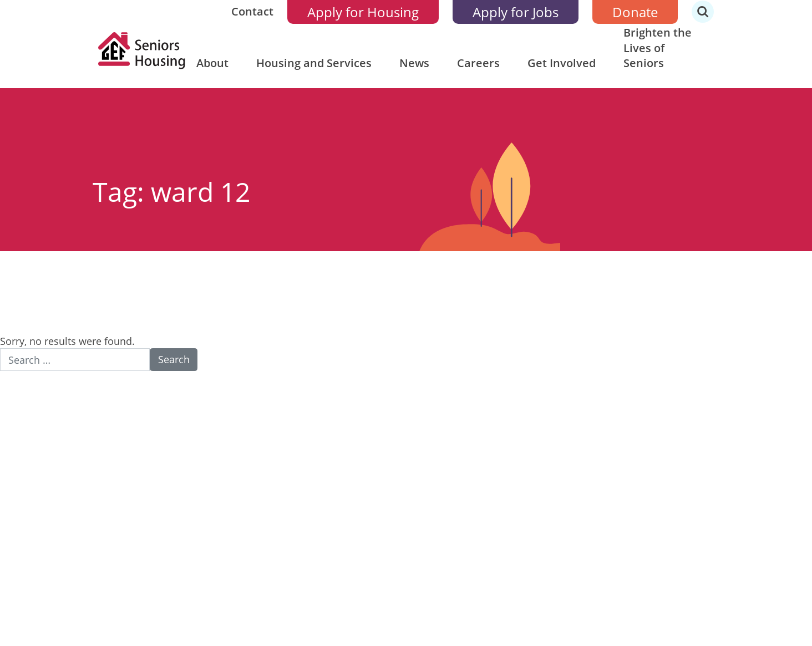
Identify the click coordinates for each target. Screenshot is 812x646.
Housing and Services (314, 63)
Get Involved (562, 63)
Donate (635, 12)
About (212, 63)
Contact (252, 11)
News (414, 63)
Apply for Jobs (516, 12)
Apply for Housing (363, 12)
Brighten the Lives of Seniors (658, 48)
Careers (478, 63)
